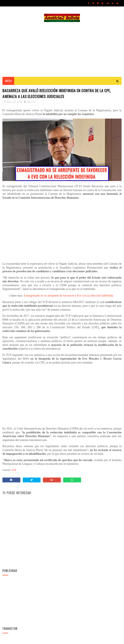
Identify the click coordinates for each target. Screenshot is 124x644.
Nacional (31, 102)
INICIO (8, 81)
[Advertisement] (62, 50)
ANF (14, 470)
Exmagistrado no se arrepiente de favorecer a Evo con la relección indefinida (68, 296)
